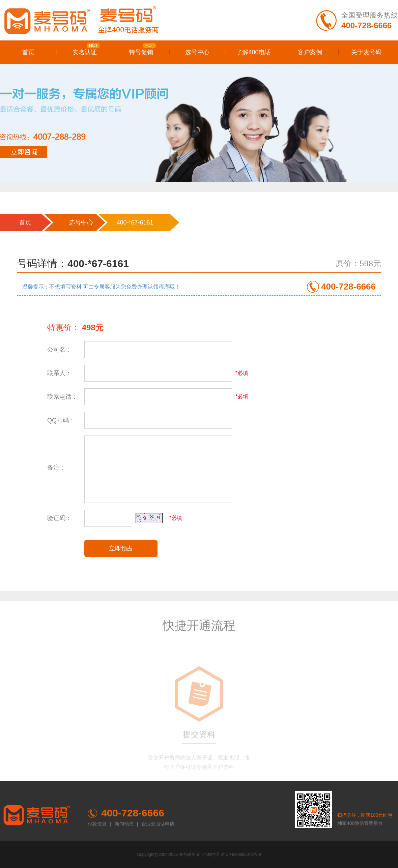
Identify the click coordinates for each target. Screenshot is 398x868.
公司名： (59, 350)
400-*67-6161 (135, 222)
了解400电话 (253, 52)
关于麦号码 (366, 52)
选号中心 (197, 52)
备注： (56, 468)
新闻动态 (124, 824)
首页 (28, 52)
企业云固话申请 (158, 824)
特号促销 (143, 49)
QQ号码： (61, 420)
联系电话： (62, 397)
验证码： (59, 518)
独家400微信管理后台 (360, 823)
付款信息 (97, 824)
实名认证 (86, 49)
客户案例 (310, 52)
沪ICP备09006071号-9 (241, 855)
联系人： (59, 373)
